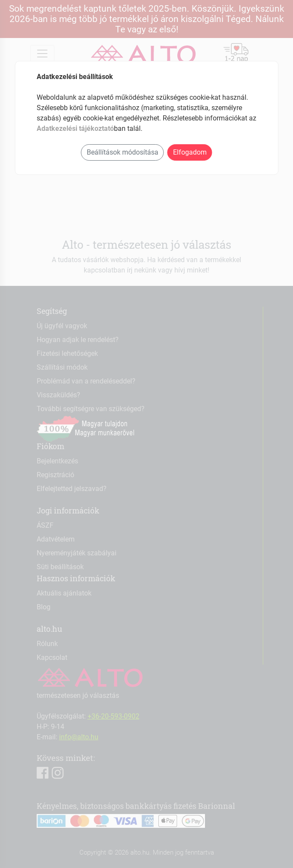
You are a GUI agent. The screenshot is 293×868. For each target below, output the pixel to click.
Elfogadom (190, 152)
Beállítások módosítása (123, 152)
